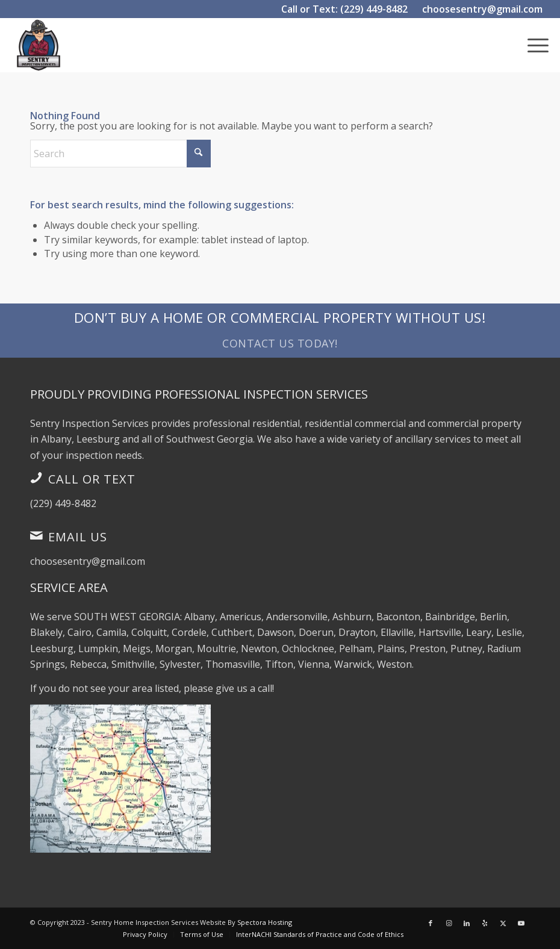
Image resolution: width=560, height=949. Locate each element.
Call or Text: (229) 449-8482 (344, 9)
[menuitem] (532, 45)
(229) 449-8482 (63, 503)
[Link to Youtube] (521, 923)
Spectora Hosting (265, 922)
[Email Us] (36, 535)
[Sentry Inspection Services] (39, 45)
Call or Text (92, 479)
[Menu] (532, 45)
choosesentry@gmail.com (482, 9)
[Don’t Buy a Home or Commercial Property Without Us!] (280, 331)
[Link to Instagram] (449, 923)
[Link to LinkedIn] (467, 923)
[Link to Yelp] (485, 923)
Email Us (78, 537)
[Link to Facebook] (431, 923)
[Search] (120, 154)
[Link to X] (503, 923)
